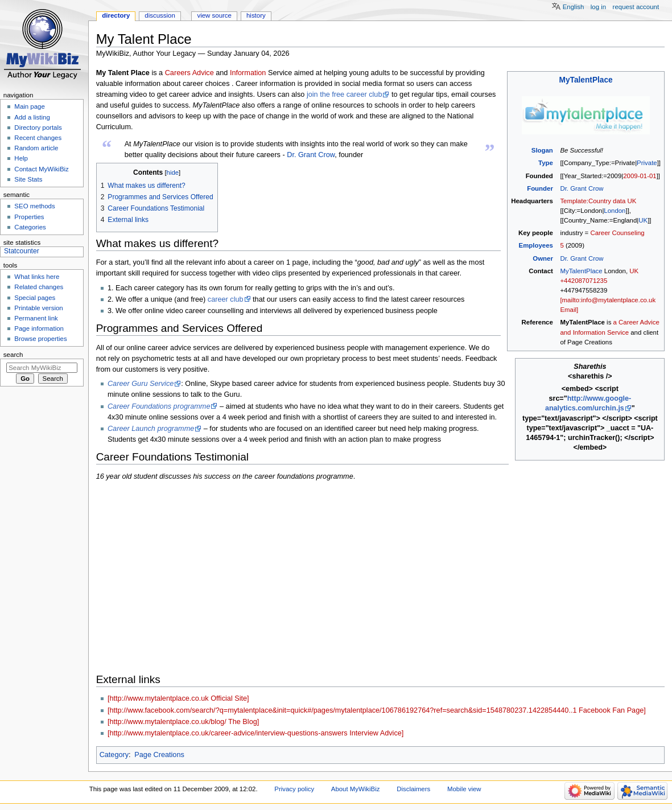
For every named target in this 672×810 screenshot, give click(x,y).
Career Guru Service (141, 384)
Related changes (39, 287)
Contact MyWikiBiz (41, 169)
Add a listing (32, 117)
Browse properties (40, 339)
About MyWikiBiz (356, 789)
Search (13, 355)
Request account (636, 7)
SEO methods (34, 206)
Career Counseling (617, 233)
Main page (30, 106)
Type (546, 163)
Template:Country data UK (598, 201)
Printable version (38, 308)
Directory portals (38, 128)
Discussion (160, 15)
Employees (536, 245)
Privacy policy (294, 789)
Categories (30, 227)
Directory (116, 15)
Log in (598, 7)
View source (214, 15)
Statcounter (22, 251)
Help (21, 158)
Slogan (542, 150)
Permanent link (36, 318)
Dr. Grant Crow (582, 188)
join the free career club (345, 94)
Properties (29, 217)
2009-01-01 (640, 176)
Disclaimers (413, 789)
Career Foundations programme (159, 406)
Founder (540, 188)
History (256, 15)
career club (226, 299)
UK (643, 220)
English (574, 7)
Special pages (35, 298)
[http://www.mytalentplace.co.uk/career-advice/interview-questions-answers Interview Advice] (255, 733)
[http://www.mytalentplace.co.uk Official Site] (178, 698)
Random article (36, 148)
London (615, 211)
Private (647, 163)
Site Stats (28, 179)
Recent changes (38, 138)
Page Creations (159, 755)
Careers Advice (189, 73)
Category (114, 755)
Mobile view (464, 789)
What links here (37, 277)
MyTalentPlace (586, 80)
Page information (39, 328)
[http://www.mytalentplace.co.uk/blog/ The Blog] (183, 722)
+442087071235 (584, 281)
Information (248, 73)
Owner (543, 258)
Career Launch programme (151, 429)
